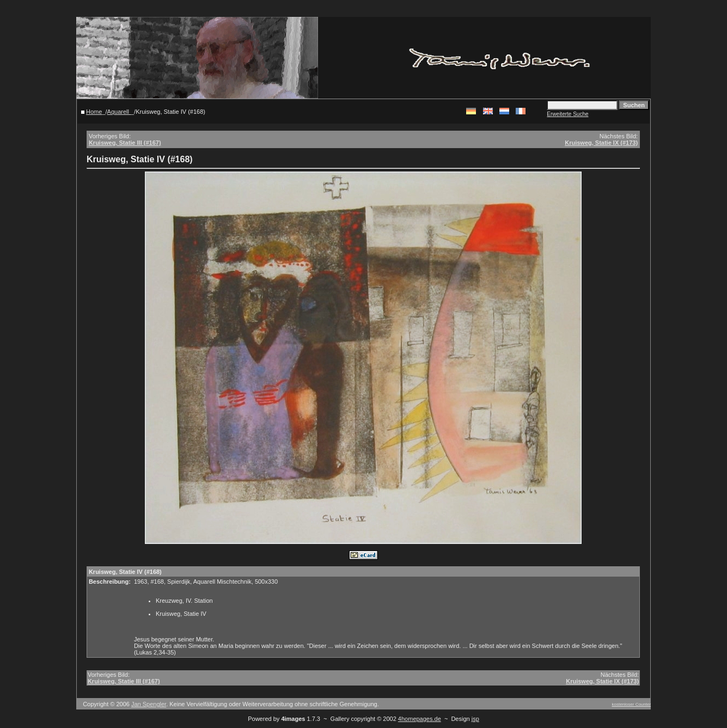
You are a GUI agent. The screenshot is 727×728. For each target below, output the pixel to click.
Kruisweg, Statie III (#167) (125, 143)
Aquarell (119, 112)
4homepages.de (420, 719)
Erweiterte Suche (567, 114)
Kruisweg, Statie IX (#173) (601, 143)
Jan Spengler (149, 704)
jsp (475, 719)
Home (94, 112)
